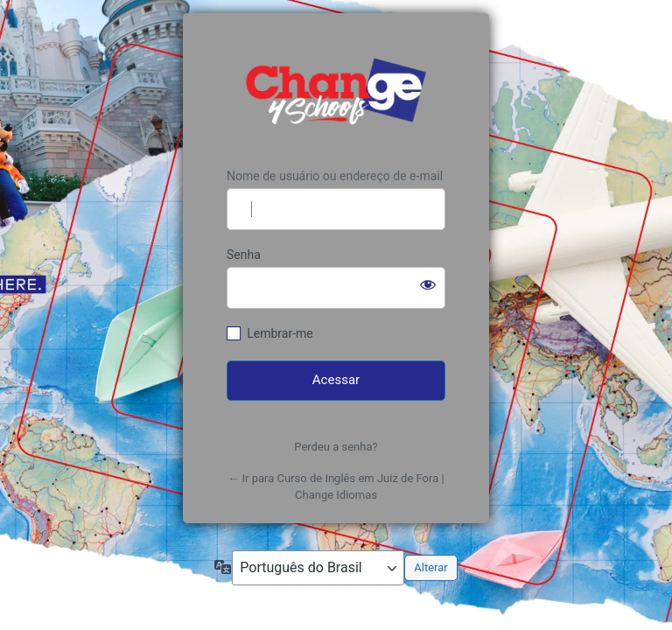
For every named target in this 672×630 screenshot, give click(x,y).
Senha (244, 255)
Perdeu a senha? (336, 447)
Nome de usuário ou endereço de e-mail (335, 176)
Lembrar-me (280, 333)
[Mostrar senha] (428, 284)
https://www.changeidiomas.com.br (336, 91)
